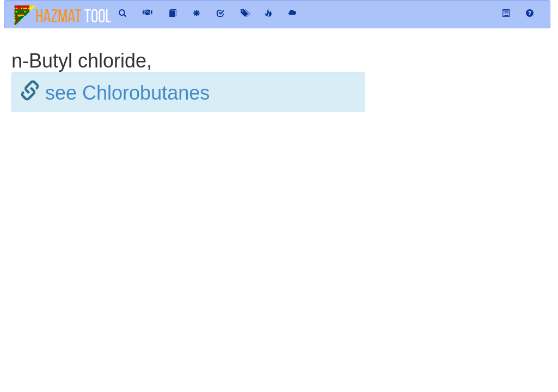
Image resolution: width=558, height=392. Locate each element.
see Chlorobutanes (127, 93)
